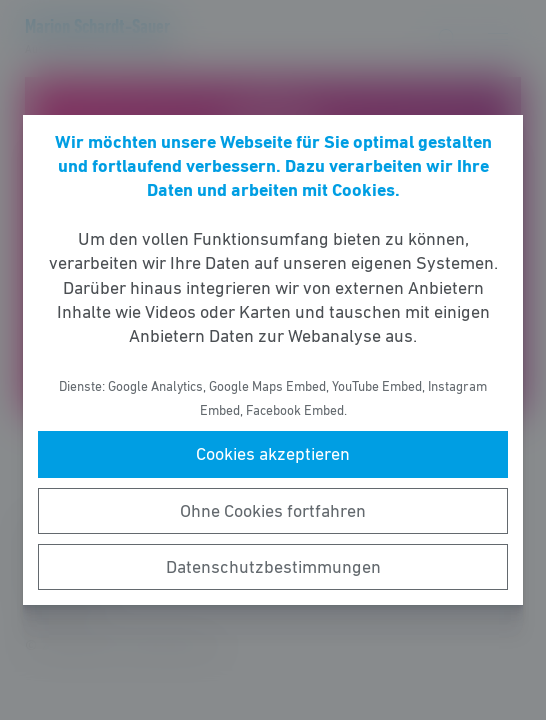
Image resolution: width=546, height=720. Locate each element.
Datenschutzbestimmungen (273, 567)
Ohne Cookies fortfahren (273, 511)
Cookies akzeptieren (273, 454)
